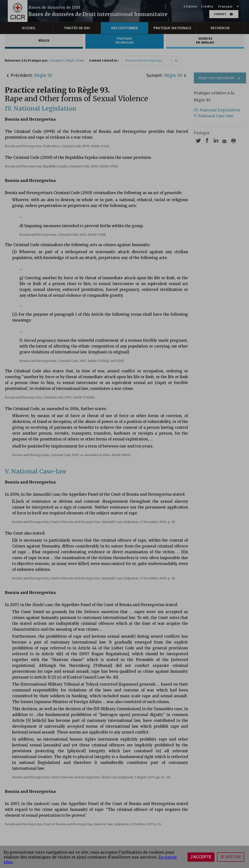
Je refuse (231, 857)
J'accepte (201, 857)
